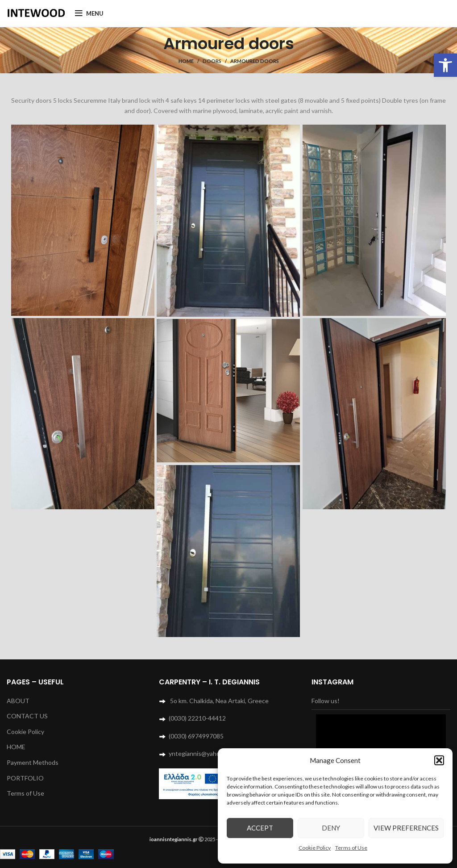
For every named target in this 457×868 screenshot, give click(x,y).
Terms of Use (351, 848)
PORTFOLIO (25, 778)
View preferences (406, 828)
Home (186, 61)
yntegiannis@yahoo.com (203, 753)
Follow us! (326, 701)
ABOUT (18, 701)
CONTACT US (27, 716)
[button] (445, 65)
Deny (331, 828)
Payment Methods (33, 762)
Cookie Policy (315, 848)
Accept (260, 828)
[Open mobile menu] (89, 13)
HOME (16, 747)
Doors (212, 61)
